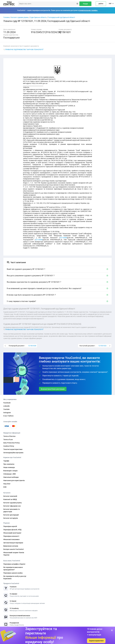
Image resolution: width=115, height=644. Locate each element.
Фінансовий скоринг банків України (14, 554)
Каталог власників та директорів (12, 510)
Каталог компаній (10, 496)
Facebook (7, 403)
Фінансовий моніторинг (12, 533)
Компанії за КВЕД (10, 499)
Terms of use (8, 440)
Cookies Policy (9, 446)
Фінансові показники (11, 539)
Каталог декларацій (11, 515)
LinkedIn (7, 406)
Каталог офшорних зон (12, 506)
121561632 (102, 346)
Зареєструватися (96, 641)
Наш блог (7, 484)
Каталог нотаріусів (11, 518)
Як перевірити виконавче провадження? (13, 568)
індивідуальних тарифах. (88, 10)
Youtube (6, 409)
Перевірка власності (11, 536)
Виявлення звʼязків (11, 546)
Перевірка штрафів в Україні (14, 564)
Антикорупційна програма (13, 453)
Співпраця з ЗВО (10, 474)
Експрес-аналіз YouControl (14, 549)
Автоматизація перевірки (13, 543)
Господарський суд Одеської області (61, 17)
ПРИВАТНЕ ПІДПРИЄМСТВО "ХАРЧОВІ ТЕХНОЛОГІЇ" (24, 50)
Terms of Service (9, 436)
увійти (101, 4)
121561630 (32, 346)
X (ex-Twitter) (8, 416)
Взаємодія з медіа (10, 471)
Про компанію (9, 464)
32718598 (63, 238)
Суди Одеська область (38, 17)
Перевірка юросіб (10, 526)
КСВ (5, 487)
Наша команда (9, 467)
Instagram (7, 413)
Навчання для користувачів (14, 480)
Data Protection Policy (12, 443)
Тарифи (6, 461)
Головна (6, 17)
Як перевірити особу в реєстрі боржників (15, 577)
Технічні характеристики (13, 449)
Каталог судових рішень (20, 17)
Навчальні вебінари (11, 477)
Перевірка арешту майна (13, 573)
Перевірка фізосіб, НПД (12, 530)
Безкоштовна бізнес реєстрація (53, 389)
